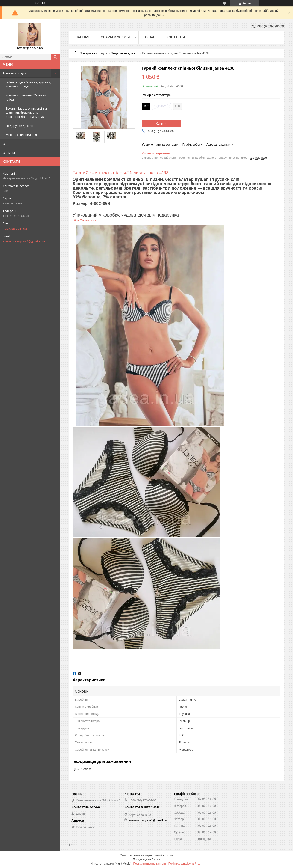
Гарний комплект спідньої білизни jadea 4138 (120, 172)
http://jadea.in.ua (15, 229)
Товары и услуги (15, 73)
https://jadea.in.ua (85, 220)
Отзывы (9, 153)
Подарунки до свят (20, 126)
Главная (82, 37)
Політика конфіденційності (185, 864)
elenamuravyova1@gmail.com (24, 241)
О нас (7, 144)
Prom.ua (168, 855)
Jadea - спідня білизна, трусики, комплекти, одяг (28, 84)
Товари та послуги (94, 53)
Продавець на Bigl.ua (146, 859)
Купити (161, 123)
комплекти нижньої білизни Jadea (26, 97)
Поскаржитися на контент (150, 864)
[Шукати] (55, 57)
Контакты (176, 37)
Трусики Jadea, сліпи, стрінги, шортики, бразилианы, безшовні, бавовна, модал (27, 113)
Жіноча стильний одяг (22, 135)
